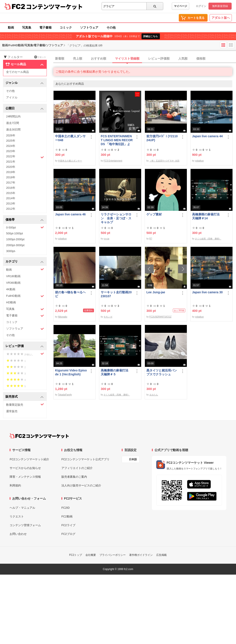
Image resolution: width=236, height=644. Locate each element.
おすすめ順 (99, 58)
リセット (40, 57)
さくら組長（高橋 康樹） (208, 239)
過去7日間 (13, 123)
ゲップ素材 (154, 214)
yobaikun (199, 161)
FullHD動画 (25, 296)
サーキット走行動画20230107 (116, 294)
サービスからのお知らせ (25, 468)
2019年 (11, 172)
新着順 (60, 58)
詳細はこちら (151, 36)
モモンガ (108, 317)
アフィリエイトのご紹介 (77, 468)
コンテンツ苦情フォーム (25, 525)
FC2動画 (67, 516)
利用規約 (15, 485)
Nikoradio (62, 317)
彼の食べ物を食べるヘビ (70, 294)
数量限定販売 (25, 404)
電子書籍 (45, 27)
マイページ (180, 6)
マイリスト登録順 (127, 58)
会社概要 (91, 555)
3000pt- (11, 251)
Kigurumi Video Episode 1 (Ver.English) (71, 372)
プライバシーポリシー (113, 555)
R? (151, 239)
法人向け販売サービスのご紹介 (81, 485)
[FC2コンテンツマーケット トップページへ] (39, 436)
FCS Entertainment (113, 161)
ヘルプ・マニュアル (22, 508)
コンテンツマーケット (54, 7)
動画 (11, 27)
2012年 (11, 209)
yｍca (106, 239)
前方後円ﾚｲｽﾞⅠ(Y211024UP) (162, 138)
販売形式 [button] (25, 397)
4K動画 (11, 289)
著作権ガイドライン (141, 555)
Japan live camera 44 (207, 136)
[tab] (145, 59)
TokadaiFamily (65, 395)
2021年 (11, 162)
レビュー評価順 (159, 58)
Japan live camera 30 (207, 292)
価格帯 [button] (25, 220)
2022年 (25, 157)
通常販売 (12, 411)
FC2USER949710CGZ (160, 317)
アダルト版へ (221, 18)
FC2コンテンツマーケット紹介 (29, 459)
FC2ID (66, 508)
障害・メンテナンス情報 (25, 477)
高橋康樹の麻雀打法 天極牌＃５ (116, 372)
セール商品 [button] (25, 64)
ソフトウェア (89, 27)
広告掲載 (161, 555)
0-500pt (25, 227)
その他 (111, 27)
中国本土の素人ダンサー (70, 161)
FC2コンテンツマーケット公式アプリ (85, 459)
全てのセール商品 (17, 72)
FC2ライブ (68, 525)
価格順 (201, 58)
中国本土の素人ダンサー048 (70, 138)
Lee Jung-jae (156, 292)
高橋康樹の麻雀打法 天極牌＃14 (207, 216)
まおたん (154, 395)
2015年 (11, 193)
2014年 (11, 198)
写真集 (27, 27)
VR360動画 (13, 283)
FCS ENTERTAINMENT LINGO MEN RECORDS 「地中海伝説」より (117, 140)
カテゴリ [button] (25, 262)
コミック (66, 27)
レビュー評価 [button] (25, 346)
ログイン (201, 6)
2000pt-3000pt (15, 245)
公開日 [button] (25, 109)
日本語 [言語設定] (133, 459)
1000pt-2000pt (15, 239)
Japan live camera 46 (70, 214)
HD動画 (11, 302)
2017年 (11, 183)
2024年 (11, 146)
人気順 (183, 58)
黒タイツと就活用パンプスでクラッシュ (162, 372)
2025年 (11, 141)
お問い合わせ (18, 534)
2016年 (11, 188)
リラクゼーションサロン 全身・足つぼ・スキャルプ (116, 218)
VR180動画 (13, 276)
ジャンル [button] (25, 83)
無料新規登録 (220, 6)
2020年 (11, 167)
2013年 (11, 204)
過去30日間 (13, 130)
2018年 (11, 177)
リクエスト (17, 516)
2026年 (11, 135)
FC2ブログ (68, 534)
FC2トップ (76, 555)
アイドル (12, 97)
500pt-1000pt (15, 233)
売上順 (78, 58)
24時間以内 (13, 116)
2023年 (11, 151)
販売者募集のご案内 (74, 477)
